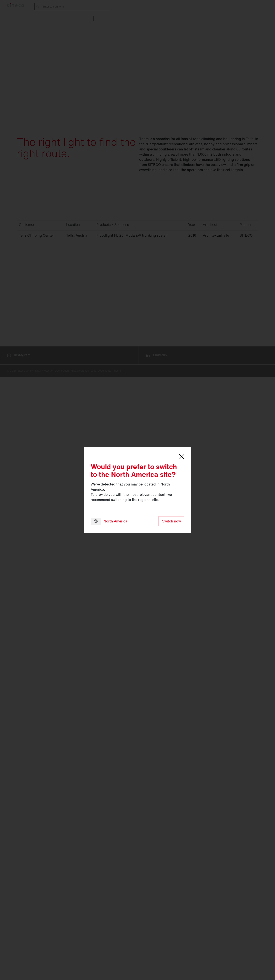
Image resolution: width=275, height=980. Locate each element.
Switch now (171, 521)
